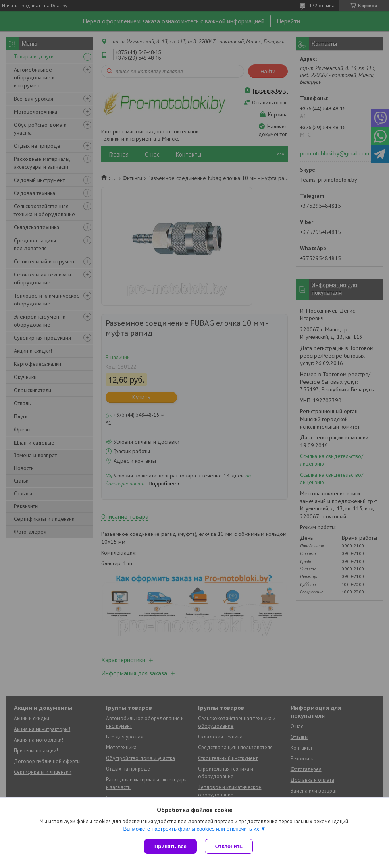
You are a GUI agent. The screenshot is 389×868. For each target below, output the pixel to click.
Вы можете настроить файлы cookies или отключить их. (192, 829)
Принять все (170, 846)
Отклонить (229, 846)
